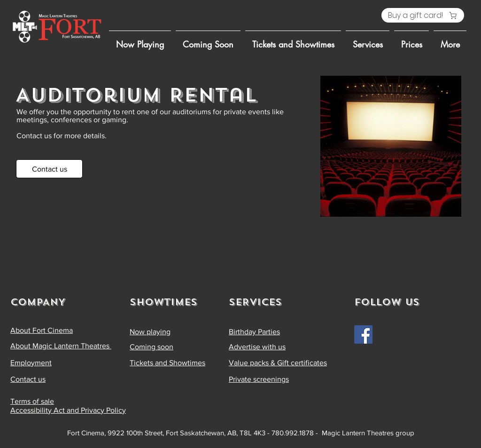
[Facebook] (363, 334)
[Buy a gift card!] (423, 15)
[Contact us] (49, 169)
